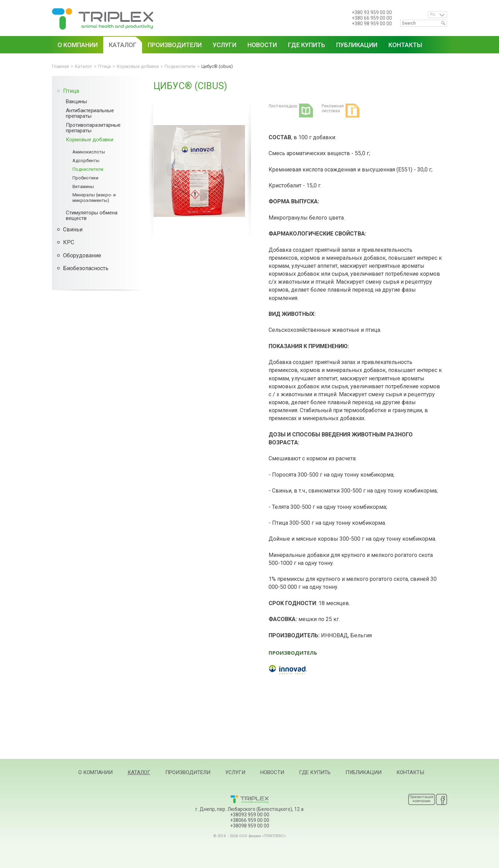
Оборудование (82, 255)
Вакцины (76, 101)
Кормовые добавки (90, 140)
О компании (95, 772)
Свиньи (73, 229)
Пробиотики (85, 178)
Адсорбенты (86, 161)
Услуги (235, 772)
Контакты (410, 772)
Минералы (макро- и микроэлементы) (94, 198)
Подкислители (88, 169)
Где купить (315, 772)
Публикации (364, 772)
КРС (69, 242)
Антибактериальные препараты (90, 113)
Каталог (139, 772)
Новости (272, 772)
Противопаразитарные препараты (93, 128)
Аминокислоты (89, 152)
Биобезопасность (86, 268)
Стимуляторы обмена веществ (92, 215)
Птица (71, 91)
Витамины (83, 187)
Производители (188, 772)
